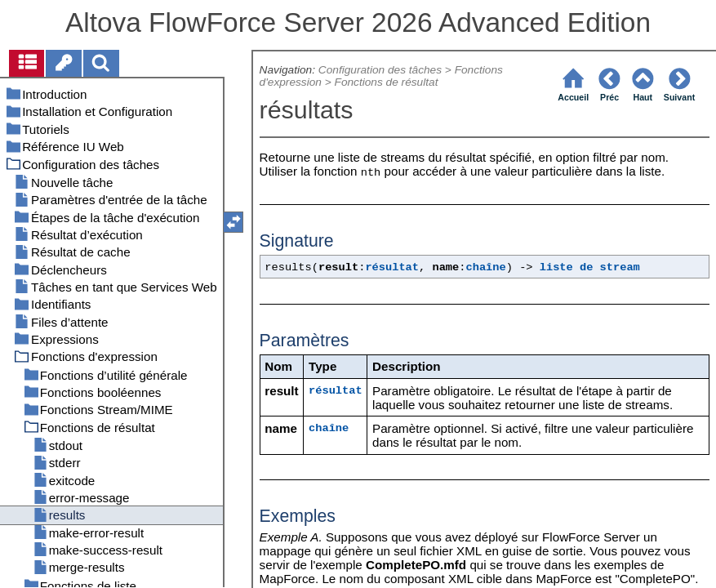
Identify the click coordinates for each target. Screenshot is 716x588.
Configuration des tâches (380, 70)
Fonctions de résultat (387, 82)
